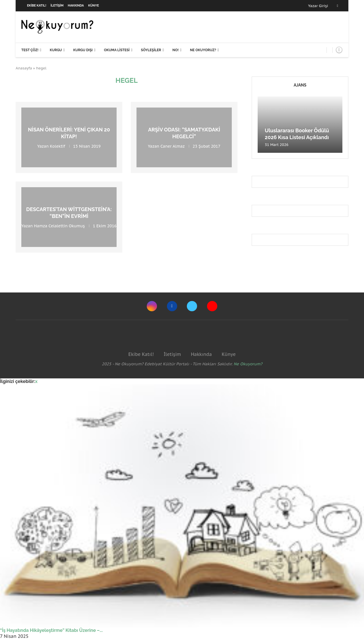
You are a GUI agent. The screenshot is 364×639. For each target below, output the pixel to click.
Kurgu (56, 50)
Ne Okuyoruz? (203, 50)
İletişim (57, 6)
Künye (94, 6)
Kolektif (57, 146)
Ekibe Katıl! (37, 6)
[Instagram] (152, 306)
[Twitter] (192, 306)
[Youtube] (212, 306)
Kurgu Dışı (83, 50)
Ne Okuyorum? (248, 364)
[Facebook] (338, 6)
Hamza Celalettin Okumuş (59, 226)
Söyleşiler (151, 50)
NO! (175, 50)
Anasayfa (24, 68)
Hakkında (76, 6)
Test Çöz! (30, 50)
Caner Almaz (172, 146)
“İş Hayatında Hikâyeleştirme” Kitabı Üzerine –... (51, 630)
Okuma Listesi (117, 50)
